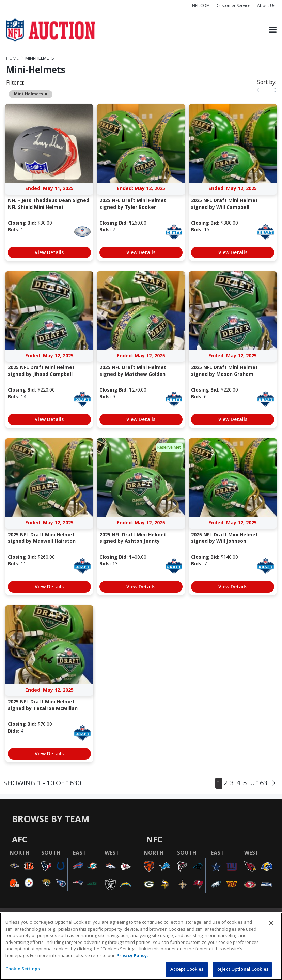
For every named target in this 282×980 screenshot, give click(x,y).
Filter (15, 82)
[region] (141, 946)
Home (12, 58)
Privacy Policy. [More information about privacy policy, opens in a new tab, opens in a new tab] (132, 955)
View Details (49, 252)
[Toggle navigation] (273, 30)
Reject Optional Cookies (242, 969)
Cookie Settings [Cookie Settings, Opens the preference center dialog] (23, 969)
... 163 (258, 783)
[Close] (271, 923)
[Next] (273, 783)
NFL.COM (201, 6)
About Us (266, 6)
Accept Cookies (187, 969)
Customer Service (233, 6)
